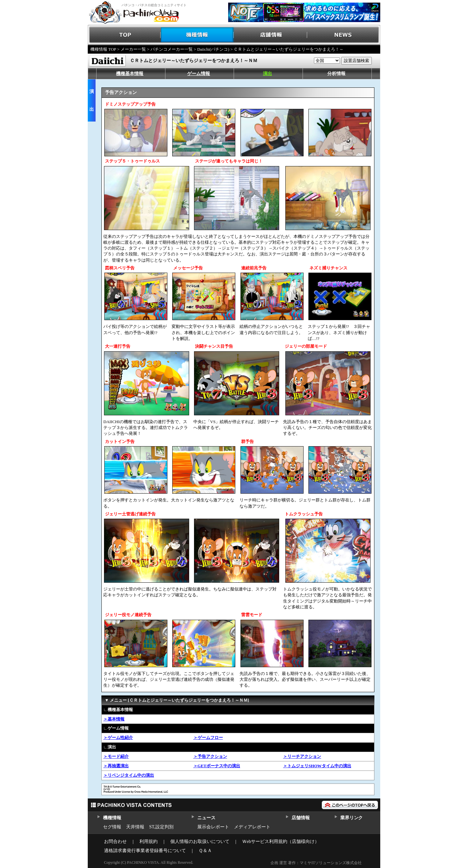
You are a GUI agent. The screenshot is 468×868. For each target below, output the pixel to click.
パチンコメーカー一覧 (172, 49)
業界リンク (351, 818)
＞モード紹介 (116, 756)
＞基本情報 (114, 719)
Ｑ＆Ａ (205, 851)
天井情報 (135, 827)
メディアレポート (252, 827)
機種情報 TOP (103, 49)
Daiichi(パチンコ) (213, 49)
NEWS (344, 35)
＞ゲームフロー (208, 738)
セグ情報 (112, 827)
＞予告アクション (210, 756)
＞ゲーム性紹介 (118, 738)
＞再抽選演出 (116, 766)
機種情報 (197, 35)
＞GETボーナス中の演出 (217, 766)
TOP (124, 35)
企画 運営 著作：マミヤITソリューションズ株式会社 (316, 863)
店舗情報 (271, 35)
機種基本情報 (130, 74)
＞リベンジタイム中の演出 (129, 775)
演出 (267, 74)
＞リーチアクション (302, 756)
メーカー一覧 (133, 49)
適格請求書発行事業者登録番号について (145, 851)
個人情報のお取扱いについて (200, 842)
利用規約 (149, 842)
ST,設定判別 (161, 827)
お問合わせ (115, 842)
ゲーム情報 (199, 74)
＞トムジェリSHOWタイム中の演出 (317, 766)
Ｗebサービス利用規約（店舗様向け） (281, 842)
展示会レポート (213, 827)
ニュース (206, 818)
